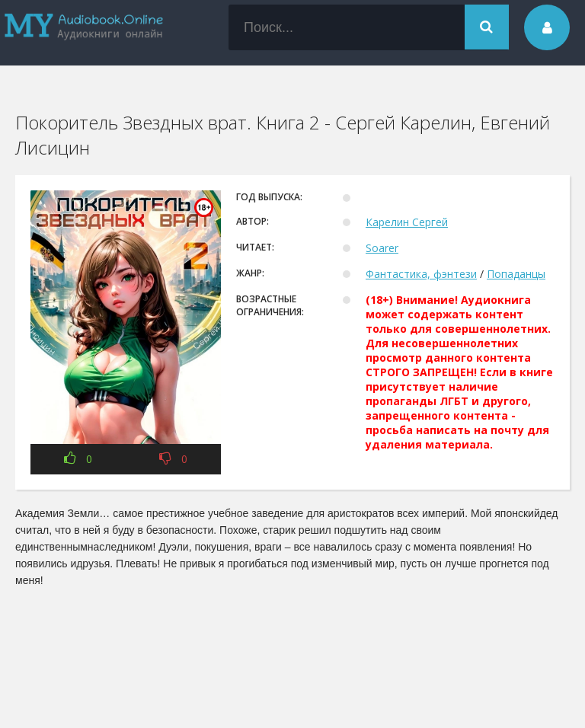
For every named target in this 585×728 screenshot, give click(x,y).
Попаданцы (516, 274)
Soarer (382, 248)
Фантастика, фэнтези (421, 274)
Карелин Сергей (407, 222)
